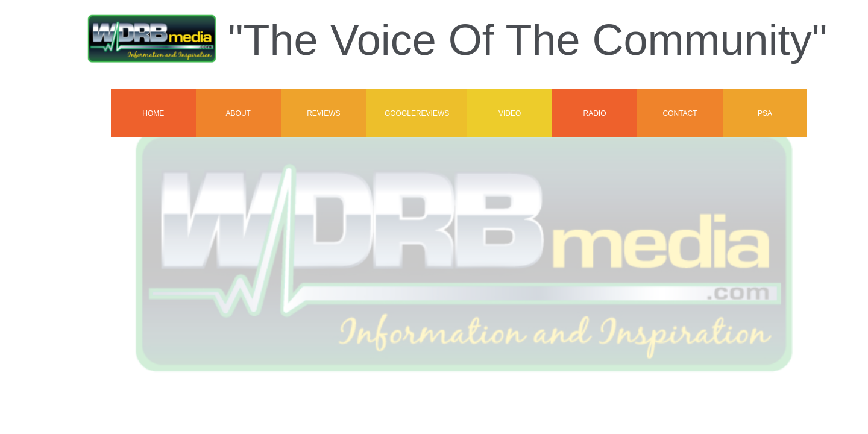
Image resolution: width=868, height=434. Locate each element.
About (238, 113)
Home (153, 113)
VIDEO (510, 113)
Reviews (323, 113)
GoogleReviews (417, 113)
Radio (594, 113)
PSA (765, 113)
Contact (680, 113)
